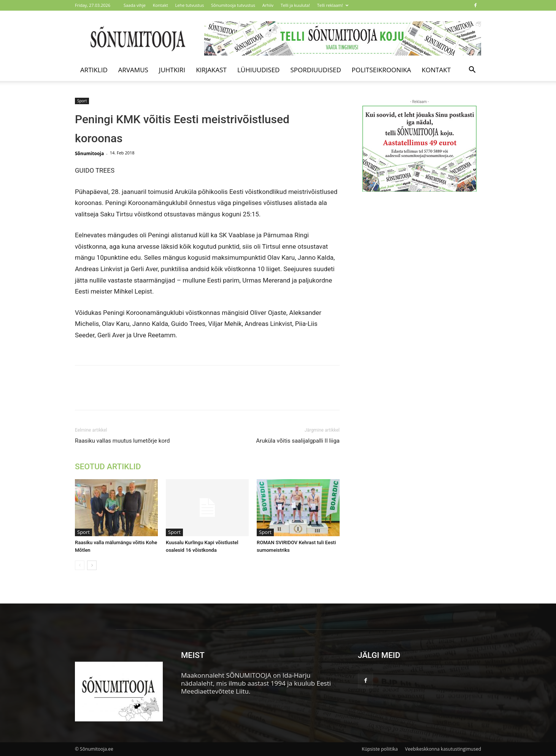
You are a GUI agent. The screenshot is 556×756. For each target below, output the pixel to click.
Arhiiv (268, 5)
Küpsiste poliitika (380, 749)
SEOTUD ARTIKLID (108, 467)
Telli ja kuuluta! (295, 5)
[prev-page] (80, 565)
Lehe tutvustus (189, 5)
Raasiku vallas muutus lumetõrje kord (122, 441)
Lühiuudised (259, 70)
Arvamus (133, 70)
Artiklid (94, 70)
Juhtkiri (172, 70)
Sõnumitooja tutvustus (233, 5)
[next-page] (92, 565)
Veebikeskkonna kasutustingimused (443, 749)
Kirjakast (211, 70)
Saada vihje (135, 5)
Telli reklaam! (333, 5)
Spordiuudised (315, 70)
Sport (82, 101)
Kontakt (160, 5)
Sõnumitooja (89, 153)
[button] (472, 70)
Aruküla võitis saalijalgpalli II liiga (298, 441)
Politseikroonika (381, 70)
